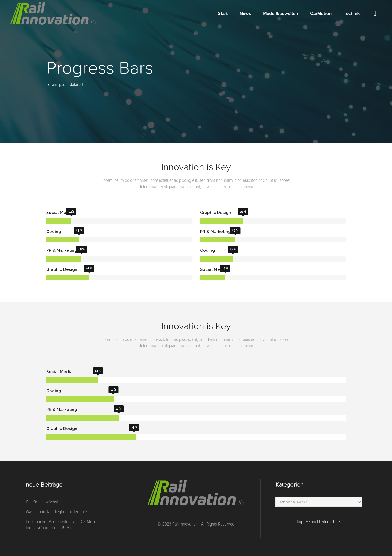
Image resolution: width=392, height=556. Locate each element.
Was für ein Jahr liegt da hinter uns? (57, 512)
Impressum (306, 521)
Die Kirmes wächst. (42, 502)
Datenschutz (330, 521)
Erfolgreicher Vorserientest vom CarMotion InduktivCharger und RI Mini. (62, 525)
